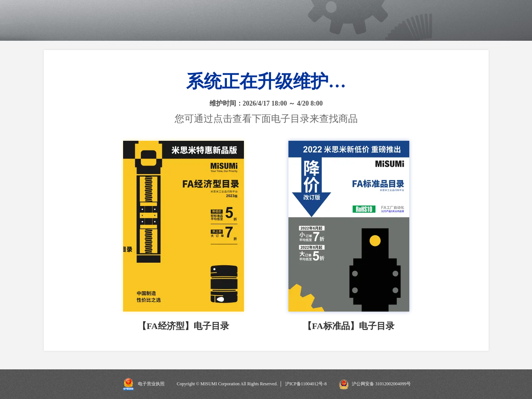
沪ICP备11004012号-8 (306, 384)
